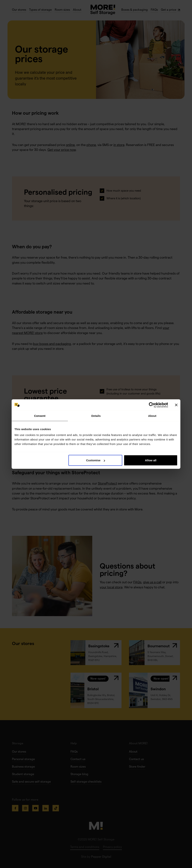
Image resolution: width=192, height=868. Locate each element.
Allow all (151, 460)
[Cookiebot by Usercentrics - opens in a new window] (152, 405)
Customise (96, 460)
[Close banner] (176, 405)
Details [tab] (96, 416)
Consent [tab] (40, 416)
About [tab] (152, 416)
